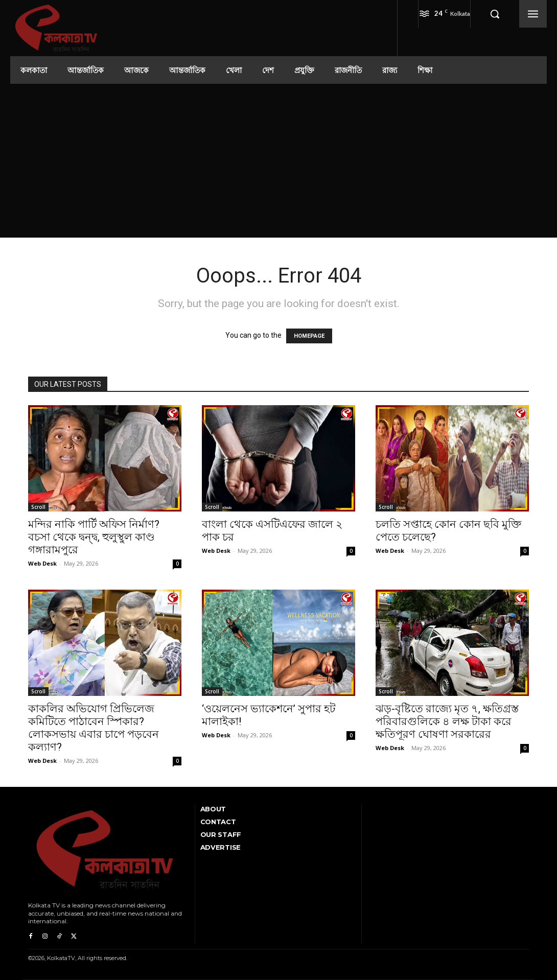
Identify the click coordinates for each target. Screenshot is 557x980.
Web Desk (42, 563)
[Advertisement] (278, 160)
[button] (495, 14)
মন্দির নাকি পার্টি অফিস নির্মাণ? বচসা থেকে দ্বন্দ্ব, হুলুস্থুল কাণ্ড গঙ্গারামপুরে (94, 537)
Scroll (38, 507)
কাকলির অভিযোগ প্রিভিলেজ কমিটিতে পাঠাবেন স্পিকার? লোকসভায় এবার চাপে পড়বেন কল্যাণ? (94, 728)
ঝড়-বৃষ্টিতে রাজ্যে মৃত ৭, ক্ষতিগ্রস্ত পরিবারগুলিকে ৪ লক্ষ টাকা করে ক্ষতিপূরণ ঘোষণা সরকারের (447, 721)
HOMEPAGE (309, 336)
